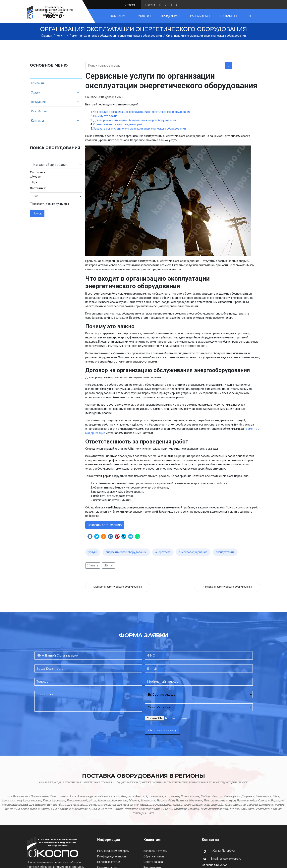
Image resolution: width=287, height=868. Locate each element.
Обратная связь (154, 856)
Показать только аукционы (51, 204)
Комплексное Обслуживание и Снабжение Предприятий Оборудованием (54, 11)
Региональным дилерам (113, 851)
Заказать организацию (105, 525)
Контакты (227, 16)
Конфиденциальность (112, 856)
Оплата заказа (153, 862)
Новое (37, 177)
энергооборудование (193, 552)
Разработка (199, 16)
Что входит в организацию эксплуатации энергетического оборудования (142, 112)
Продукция (170, 16)
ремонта (252, 429)
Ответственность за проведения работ (119, 124)
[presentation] (65, 733)
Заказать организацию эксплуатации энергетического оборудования (140, 129)
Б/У (35, 182)
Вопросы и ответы (155, 851)
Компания (118, 16)
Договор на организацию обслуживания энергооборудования (135, 120)
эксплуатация (225, 552)
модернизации (95, 433)
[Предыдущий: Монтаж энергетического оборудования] (118, 587)
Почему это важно (105, 116)
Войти (151, 5)
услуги (93, 552)
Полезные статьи (109, 862)
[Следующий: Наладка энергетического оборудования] (227, 587)
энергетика (163, 552)
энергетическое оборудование (126, 552)
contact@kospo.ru (230, 859)
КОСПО (54, 16)
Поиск (37, 213)
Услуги (144, 16)
